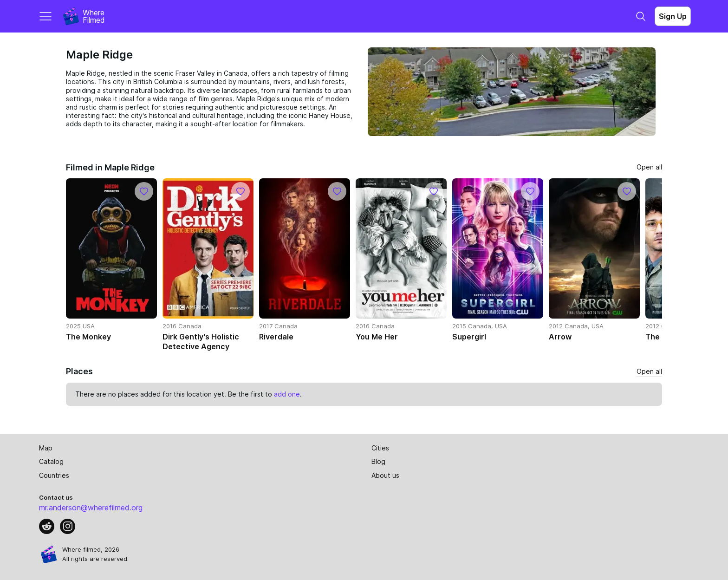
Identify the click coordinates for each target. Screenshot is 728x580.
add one (287, 394)
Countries (54, 475)
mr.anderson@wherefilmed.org (91, 508)
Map (46, 448)
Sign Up (673, 16)
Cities (380, 448)
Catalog (51, 461)
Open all (649, 167)
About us (385, 475)
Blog (378, 461)
